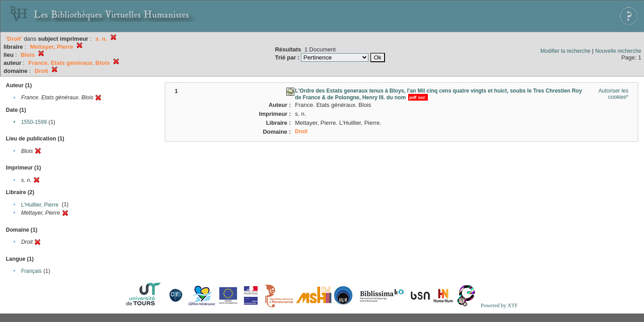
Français (31, 271)
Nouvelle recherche (618, 51)
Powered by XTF (499, 305)
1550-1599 (34, 122)
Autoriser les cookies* (613, 94)
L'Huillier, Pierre (40, 205)
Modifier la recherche (565, 51)
